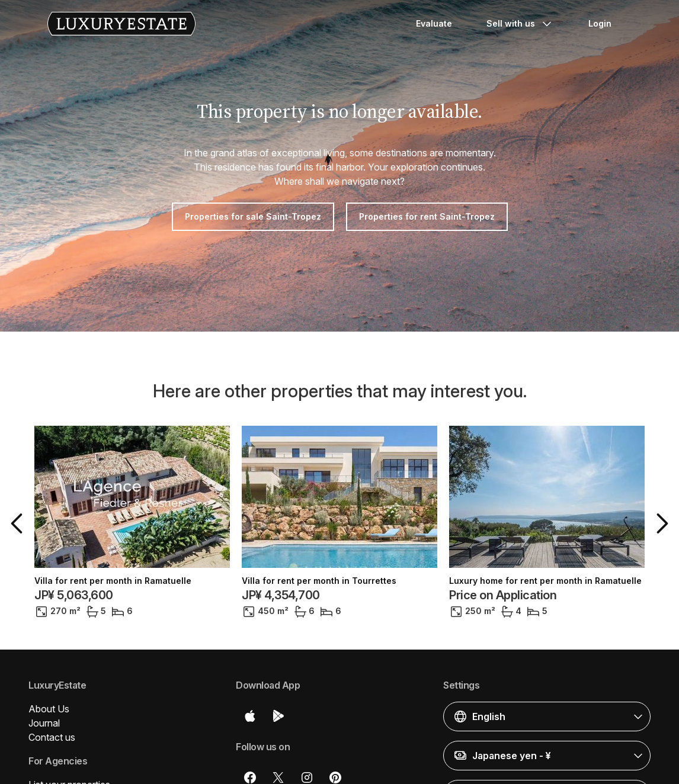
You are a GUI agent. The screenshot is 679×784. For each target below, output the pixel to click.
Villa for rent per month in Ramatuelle (113, 581)
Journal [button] (44, 723)
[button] (19, 523)
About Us (49, 709)
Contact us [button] (52, 737)
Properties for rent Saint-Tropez (427, 216)
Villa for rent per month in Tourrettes (319, 581)
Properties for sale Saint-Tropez (253, 216)
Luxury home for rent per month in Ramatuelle (545, 581)
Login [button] (600, 23)
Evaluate (434, 23)
